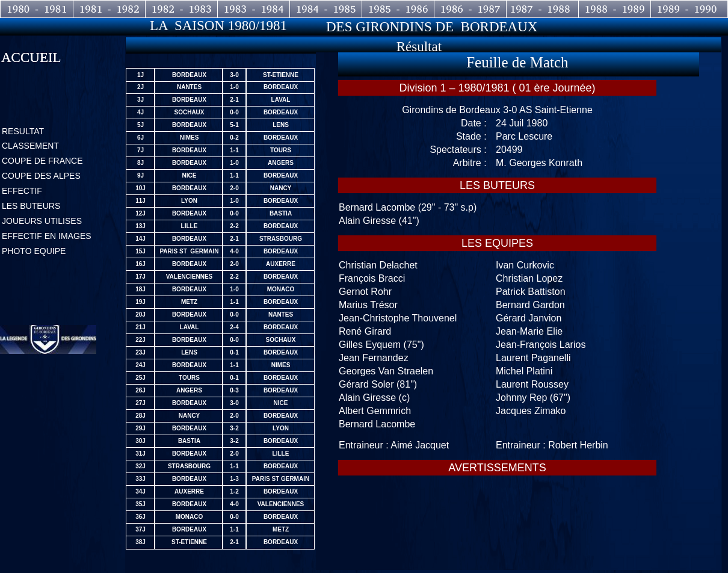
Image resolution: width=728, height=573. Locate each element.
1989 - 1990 (687, 9)
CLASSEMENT (30, 146)
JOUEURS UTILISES (42, 221)
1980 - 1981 (37, 9)
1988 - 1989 (615, 9)
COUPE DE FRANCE (42, 161)
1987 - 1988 (542, 9)
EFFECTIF (22, 191)
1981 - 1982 (109, 9)
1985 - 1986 (398, 9)
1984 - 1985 (326, 9)
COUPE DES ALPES (41, 176)
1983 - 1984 (254, 9)
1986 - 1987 (470, 9)
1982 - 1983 (181, 9)
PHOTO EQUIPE (34, 251)
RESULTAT (23, 131)
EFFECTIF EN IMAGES (47, 236)
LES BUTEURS (31, 206)
